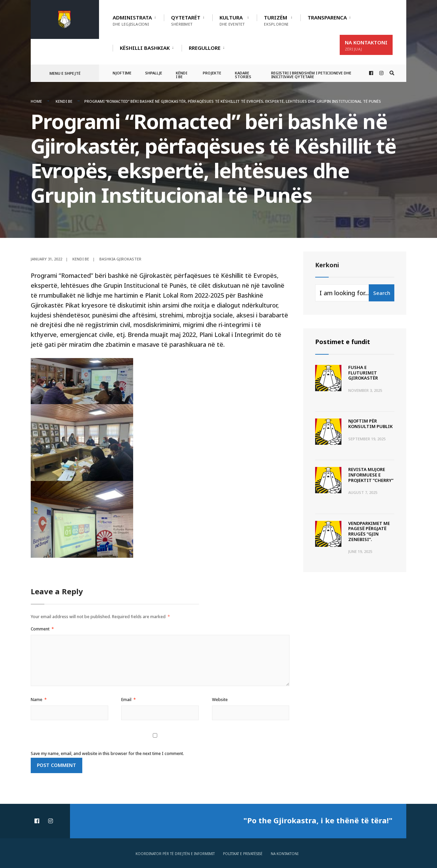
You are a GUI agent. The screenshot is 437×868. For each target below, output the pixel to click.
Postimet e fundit (343, 342)
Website (220, 700)
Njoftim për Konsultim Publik (370, 424)
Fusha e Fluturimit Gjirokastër (363, 373)
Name (39, 700)
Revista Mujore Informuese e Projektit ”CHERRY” (371, 475)
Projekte (212, 73)
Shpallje (154, 73)
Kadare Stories (243, 75)
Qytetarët (186, 20)
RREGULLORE (205, 48)
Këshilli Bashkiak (145, 48)
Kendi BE (64, 101)
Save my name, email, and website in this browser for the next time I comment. (107, 753)
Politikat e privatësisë (243, 854)
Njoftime (122, 73)
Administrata (132, 20)
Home (36, 101)
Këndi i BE (181, 75)
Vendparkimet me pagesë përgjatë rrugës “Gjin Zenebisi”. (369, 531)
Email (129, 700)
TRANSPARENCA (327, 17)
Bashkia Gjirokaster (120, 259)
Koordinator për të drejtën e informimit (175, 854)
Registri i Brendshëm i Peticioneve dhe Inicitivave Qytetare (311, 75)
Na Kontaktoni (366, 45)
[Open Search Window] (392, 73)
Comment (42, 629)
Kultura (232, 20)
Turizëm (276, 20)
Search (382, 293)
